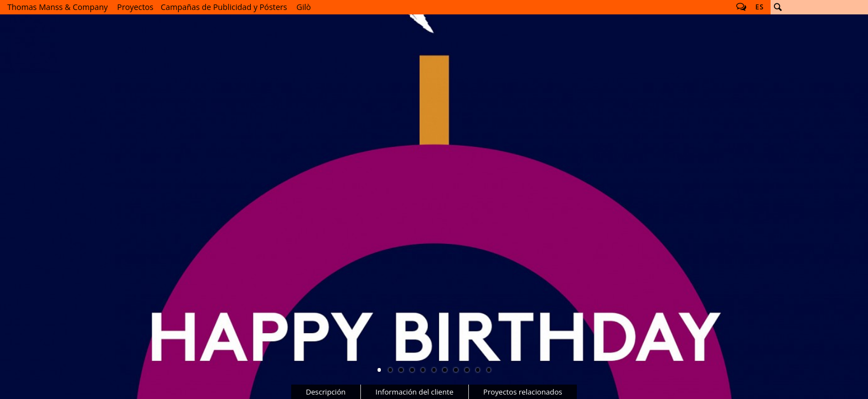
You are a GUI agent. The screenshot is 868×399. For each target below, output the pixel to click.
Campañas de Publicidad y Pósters (224, 7)
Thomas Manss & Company (57, 7)
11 (489, 370)
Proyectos (136, 7)
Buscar (778, 7)
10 (478, 370)
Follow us (741, 7)
